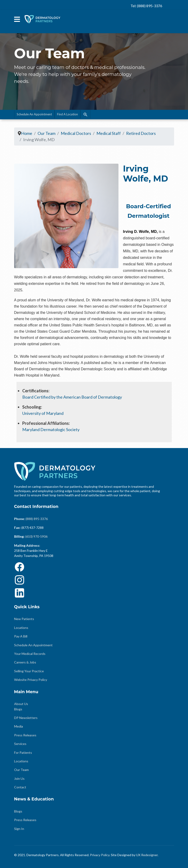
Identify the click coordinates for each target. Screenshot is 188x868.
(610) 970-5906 (36, 536)
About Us (21, 704)
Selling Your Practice (29, 671)
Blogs (18, 709)
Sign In (19, 829)
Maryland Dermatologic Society (51, 429)
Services (20, 744)
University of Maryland (43, 413)
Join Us (19, 779)
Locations (21, 628)
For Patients (23, 753)
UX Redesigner (147, 855)
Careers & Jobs (25, 662)
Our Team (21, 770)
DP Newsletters (26, 718)
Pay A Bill (21, 636)
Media (19, 726)
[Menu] (17, 19)
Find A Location (67, 114)
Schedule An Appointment (34, 114)
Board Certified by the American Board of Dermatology (72, 397)
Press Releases (25, 735)
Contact (20, 787)
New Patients (24, 619)
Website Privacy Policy (31, 680)
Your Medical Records (30, 654)
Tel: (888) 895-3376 (146, 6)
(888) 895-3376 (37, 519)
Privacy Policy (100, 855)
